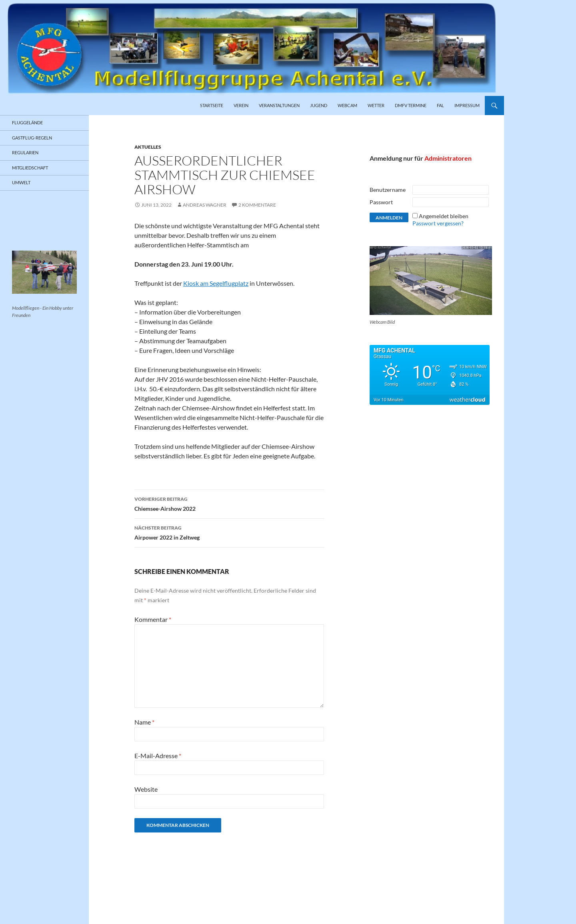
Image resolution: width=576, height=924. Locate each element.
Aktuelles (148, 147)
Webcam (347, 105)
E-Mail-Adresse (158, 756)
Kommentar (153, 619)
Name (144, 722)
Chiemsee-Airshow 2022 (229, 503)
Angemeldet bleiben (444, 216)
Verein (241, 105)
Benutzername (388, 190)
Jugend (319, 105)
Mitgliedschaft (30, 168)
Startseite (212, 105)
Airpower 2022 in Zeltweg (229, 532)
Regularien (25, 152)
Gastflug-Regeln (32, 138)
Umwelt (21, 182)
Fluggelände (27, 122)
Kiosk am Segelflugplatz (216, 283)
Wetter (376, 105)
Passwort (381, 202)
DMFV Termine (411, 105)
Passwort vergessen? (438, 223)
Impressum (467, 105)
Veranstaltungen (279, 105)
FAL (440, 105)
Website (146, 789)
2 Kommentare (257, 205)
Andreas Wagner (205, 205)
